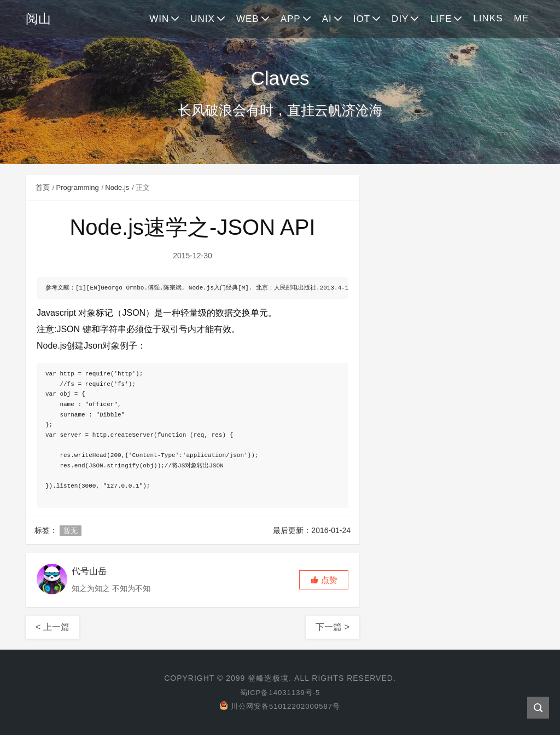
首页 (43, 187)
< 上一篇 (52, 627)
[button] (324, 580)
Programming (78, 187)
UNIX (203, 19)
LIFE (441, 19)
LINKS (488, 18)
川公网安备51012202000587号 (280, 706)
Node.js (117, 187)
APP (291, 19)
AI (327, 19)
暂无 (71, 531)
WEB (248, 19)
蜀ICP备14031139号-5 (280, 692)
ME (522, 18)
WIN (159, 19)
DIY (400, 19)
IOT (362, 19)
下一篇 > (332, 627)
